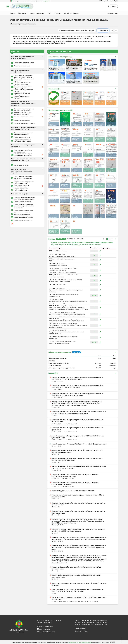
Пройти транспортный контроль (23, 210)
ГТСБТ (49, 13)
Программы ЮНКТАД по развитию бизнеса (80, 642)
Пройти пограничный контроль (23, 220)
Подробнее (103, 30)
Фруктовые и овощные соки (27, 24)
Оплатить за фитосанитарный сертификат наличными (23, 83)
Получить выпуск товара (21, 165)
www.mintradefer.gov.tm (47, 632)
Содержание (22, 13)
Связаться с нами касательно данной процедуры (77, 30)
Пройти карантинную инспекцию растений (24, 90)
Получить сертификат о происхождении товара (21, 190)
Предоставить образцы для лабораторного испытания (22, 94)
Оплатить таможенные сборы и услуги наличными (23, 151)
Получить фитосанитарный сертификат (22, 97)
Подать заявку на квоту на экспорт (24, 63)
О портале (58, 13)
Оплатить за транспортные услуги (24, 117)
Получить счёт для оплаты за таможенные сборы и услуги (22, 141)
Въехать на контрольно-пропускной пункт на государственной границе (24, 198)
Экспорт (14, 24)
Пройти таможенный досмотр (23, 137)
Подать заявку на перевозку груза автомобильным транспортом (24, 110)
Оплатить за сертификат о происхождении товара (22, 186)
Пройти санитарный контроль (23, 202)
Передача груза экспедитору (22, 120)
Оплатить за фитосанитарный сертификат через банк (23, 87)
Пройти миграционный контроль (24, 217)
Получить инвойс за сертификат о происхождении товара (24, 183)
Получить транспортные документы (24, 123)
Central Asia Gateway (72, 13)
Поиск (113, 6)
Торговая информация (37, 13)
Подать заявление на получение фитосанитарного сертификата (23, 76)
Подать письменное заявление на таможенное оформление (24, 134)
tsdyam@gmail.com (45, 629)
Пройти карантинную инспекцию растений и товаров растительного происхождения (24, 206)
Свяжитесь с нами (81, 631)
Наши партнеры (80, 628)
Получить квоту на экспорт (22, 66)
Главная (13, 13)
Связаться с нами (112, 13)
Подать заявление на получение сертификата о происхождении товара (23, 178)
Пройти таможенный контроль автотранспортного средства (23, 214)
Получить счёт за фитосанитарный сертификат (24, 80)
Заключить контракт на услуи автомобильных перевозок (23, 113)
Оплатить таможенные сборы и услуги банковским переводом (23, 155)
